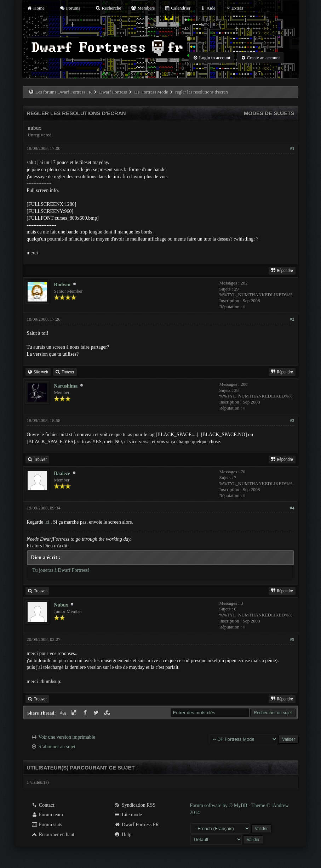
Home (35, 8)
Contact (43, 805)
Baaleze (62, 474)
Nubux (61, 605)
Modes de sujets (269, 113)
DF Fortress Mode (151, 92)
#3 (292, 420)
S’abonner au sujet (57, 747)
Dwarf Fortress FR (136, 825)
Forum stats (47, 825)
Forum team (47, 815)
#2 (292, 319)
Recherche (108, 8)
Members (143, 8)
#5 (292, 639)
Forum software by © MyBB (219, 805)
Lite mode (128, 815)
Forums (70, 8)
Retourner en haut (53, 835)
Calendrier (178, 8)
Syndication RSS (135, 805)
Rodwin (62, 285)
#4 (292, 508)
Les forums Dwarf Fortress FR (64, 92)
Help (123, 835)
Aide (208, 8)
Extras (234, 8)
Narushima (66, 386)
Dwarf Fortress (113, 92)
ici (47, 522)
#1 (292, 148)
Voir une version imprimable (67, 737)
